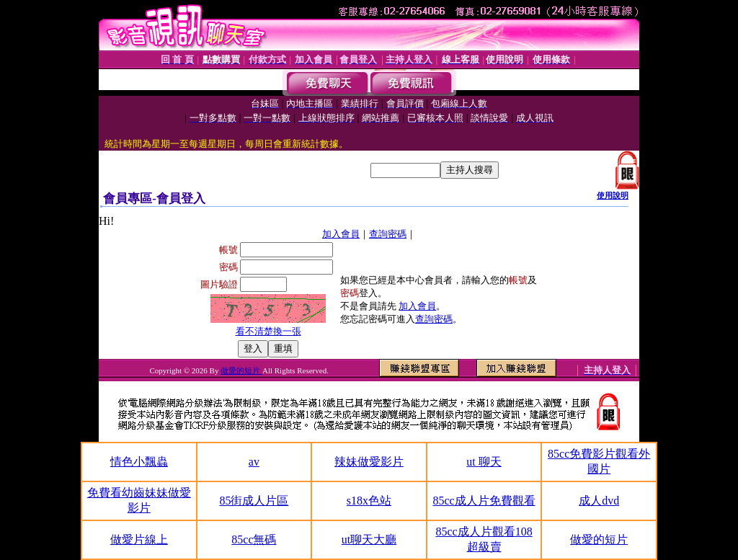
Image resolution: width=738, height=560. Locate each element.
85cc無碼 (254, 539)
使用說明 (613, 195)
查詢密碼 (388, 234)
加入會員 (341, 234)
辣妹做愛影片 (369, 462)
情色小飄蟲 (139, 462)
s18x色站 (369, 501)
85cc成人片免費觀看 (484, 501)
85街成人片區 (254, 501)
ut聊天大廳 (369, 539)
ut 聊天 (484, 462)
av (254, 462)
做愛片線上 (139, 539)
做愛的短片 (241, 370)
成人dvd (599, 501)
